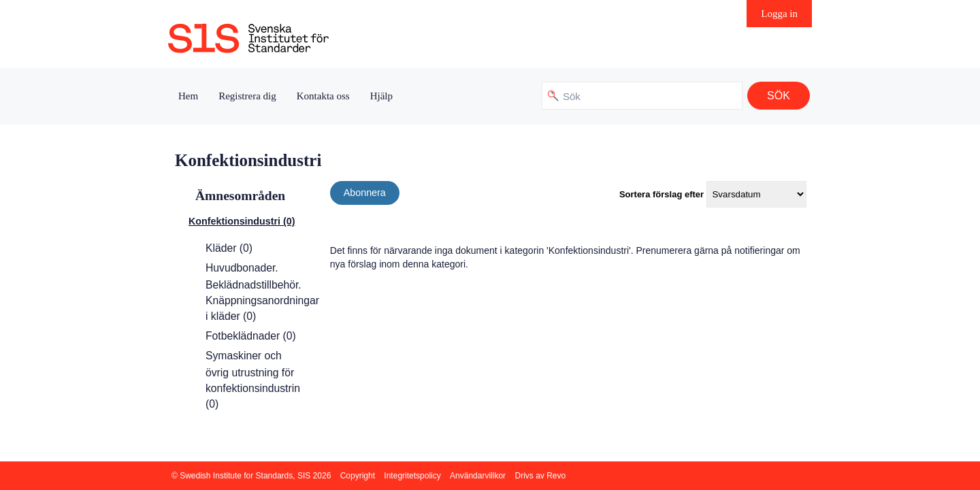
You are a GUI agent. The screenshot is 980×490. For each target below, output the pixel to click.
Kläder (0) (229, 248)
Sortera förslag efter (661, 194)
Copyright (358, 476)
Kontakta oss (323, 96)
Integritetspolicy (412, 476)
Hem (188, 96)
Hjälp (381, 96)
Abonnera (365, 193)
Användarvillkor (478, 476)
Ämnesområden (240, 196)
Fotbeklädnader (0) (251, 336)
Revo (556, 476)
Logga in (779, 14)
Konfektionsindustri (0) (242, 221)
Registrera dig (247, 96)
